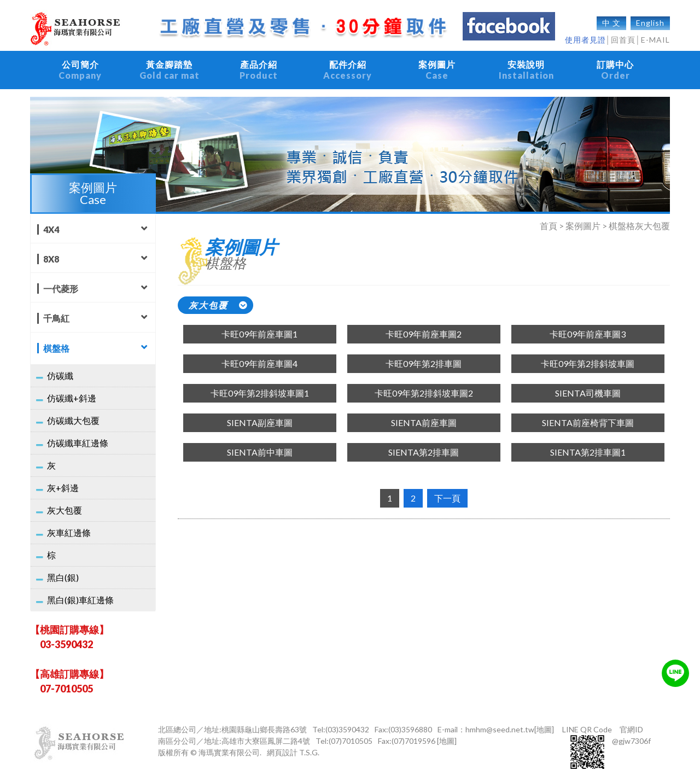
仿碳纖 (60, 365)
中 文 (611, 17)
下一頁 (447, 487)
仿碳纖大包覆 (73, 409)
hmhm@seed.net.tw (500, 718)
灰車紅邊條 (69, 522)
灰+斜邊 (63, 477)
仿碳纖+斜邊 (72, 387)
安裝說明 (526, 65)
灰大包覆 (65, 499)
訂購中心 (616, 65)
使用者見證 (585, 34)
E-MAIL (655, 34)
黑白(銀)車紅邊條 (80, 589)
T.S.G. (309, 741)
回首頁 (623, 34)
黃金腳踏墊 (169, 65)
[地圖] (544, 718)
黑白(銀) (63, 566)
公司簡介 (80, 65)
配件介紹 (348, 65)
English (650, 17)
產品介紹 (258, 65)
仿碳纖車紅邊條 (78, 432)
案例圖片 (437, 65)
